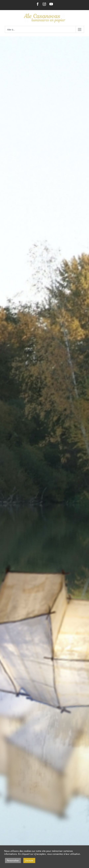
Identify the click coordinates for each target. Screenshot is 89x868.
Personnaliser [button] (13, 860)
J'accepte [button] (29, 860)
